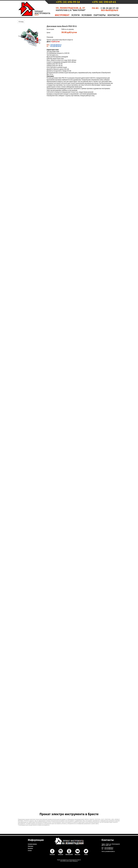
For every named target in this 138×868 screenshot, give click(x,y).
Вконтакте (78, 854)
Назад (21, 22)
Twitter (86, 854)
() (68, 2)
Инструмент (62, 15)
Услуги (75, 15)
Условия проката (32, 844)
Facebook (52, 854)
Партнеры (100, 15)
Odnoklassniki (69, 854)
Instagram (61, 854)
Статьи (30, 850)
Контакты (113, 15)
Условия (87, 15)
